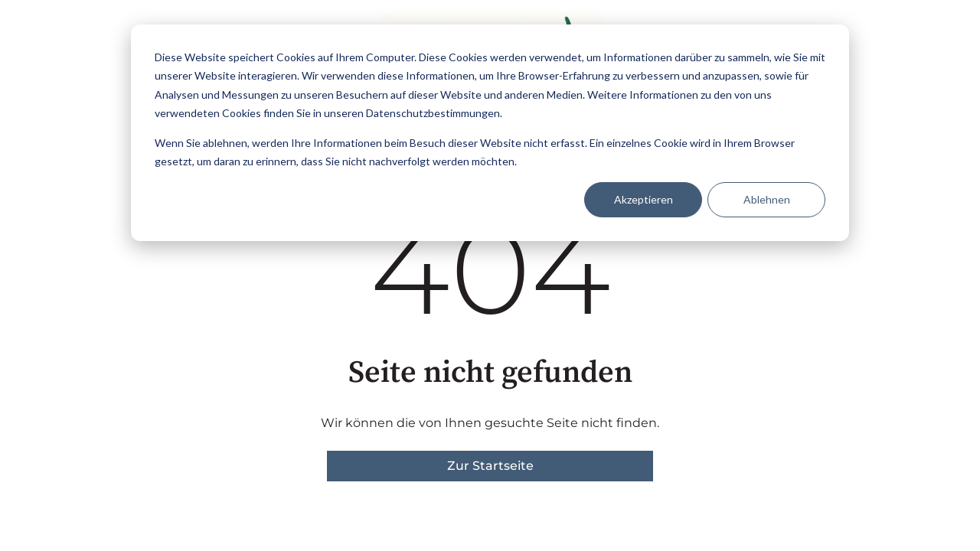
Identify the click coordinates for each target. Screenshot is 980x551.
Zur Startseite (490, 466)
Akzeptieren (644, 199)
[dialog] (490, 133)
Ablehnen (767, 199)
